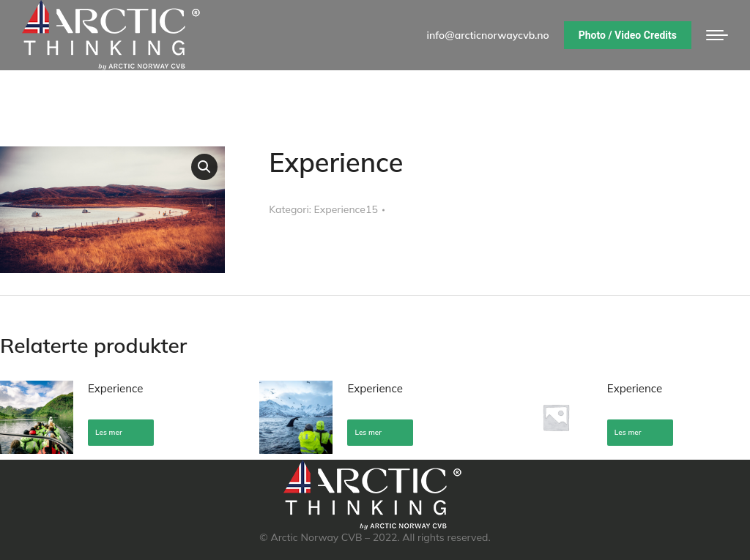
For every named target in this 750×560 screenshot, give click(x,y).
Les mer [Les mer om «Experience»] (109, 432)
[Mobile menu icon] (717, 35)
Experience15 (346, 209)
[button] (204, 167)
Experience (115, 388)
